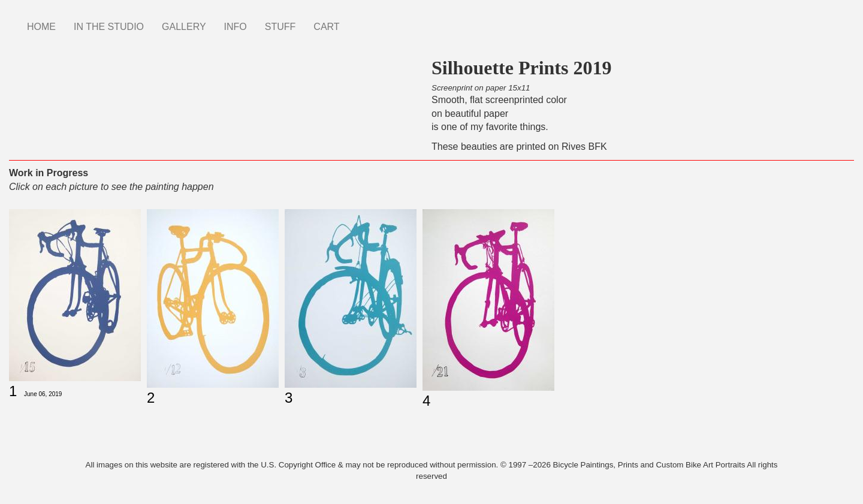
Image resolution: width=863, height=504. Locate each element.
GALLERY (184, 27)
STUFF (280, 27)
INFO (236, 27)
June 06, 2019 (43, 394)
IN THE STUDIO (109, 27)
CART (326, 27)
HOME (41, 27)
